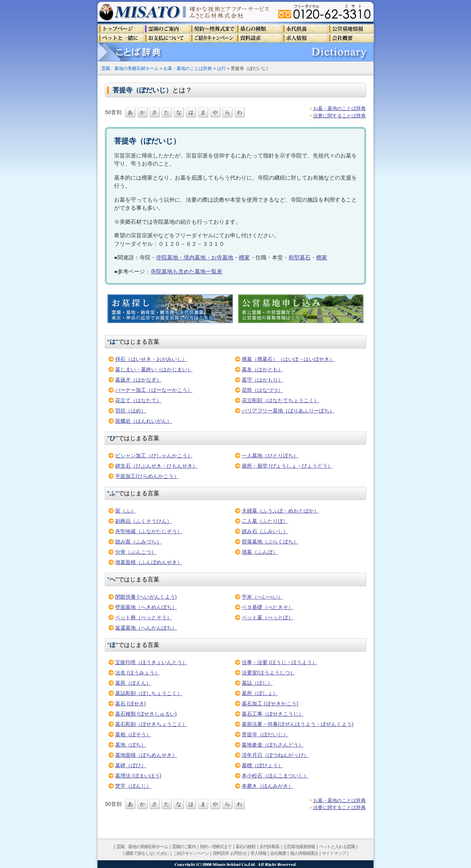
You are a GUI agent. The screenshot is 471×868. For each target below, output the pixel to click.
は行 (222, 68)
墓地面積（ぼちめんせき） (146, 755)
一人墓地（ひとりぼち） (270, 456)
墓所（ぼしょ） (260, 693)
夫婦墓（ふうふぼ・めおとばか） (280, 511)
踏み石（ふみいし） (265, 531)
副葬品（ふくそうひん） (144, 521)
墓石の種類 (245, 847)
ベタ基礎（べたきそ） (268, 607)
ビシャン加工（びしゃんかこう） (154, 456)
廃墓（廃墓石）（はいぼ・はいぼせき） (288, 359)
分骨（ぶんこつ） (136, 552)
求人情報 (258, 853)
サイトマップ (334, 853)
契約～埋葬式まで (216, 847)
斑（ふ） (125, 511)
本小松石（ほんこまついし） (275, 776)
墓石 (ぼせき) (130, 704)
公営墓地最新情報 (299, 847)
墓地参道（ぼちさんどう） (273, 745)
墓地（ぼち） (131, 745)
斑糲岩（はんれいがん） (144, 421)
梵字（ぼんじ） (133, 786)
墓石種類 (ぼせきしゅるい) (146, 714)
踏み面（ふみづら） (138, 542)
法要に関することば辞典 (339, 116)
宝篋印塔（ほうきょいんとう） (151, 662)
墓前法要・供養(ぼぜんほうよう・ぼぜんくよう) (298, 724)
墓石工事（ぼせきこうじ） (273, 714)
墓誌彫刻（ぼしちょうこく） (149, 693)
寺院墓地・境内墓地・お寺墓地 (195, 257)
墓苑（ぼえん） (133, 683)
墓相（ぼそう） (133, 734)
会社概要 (278, 853)
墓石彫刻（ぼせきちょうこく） (151, 724)
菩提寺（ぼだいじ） (265, 734)
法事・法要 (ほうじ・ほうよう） (279, 662)
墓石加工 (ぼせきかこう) (270, 704)
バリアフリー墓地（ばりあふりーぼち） (288, 411)
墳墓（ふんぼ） (260, 552)
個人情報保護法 (304, 853)
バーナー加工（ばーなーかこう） (154, 390)
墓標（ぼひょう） (262, 765)
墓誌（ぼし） (257, 683)
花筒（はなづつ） (262, 390)
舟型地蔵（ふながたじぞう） (149, 531)
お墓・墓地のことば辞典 (188, 68)
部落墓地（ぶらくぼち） (270, 542)
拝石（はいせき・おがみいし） (151, 359)
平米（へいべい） (262, 597)
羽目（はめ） (131, 411)
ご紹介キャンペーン (191, 853)
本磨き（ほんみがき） (268, 786)
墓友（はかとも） (262, 369)
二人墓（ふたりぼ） (265, 521)
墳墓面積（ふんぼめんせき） (149, 562)
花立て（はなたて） (138, 400)
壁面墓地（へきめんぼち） (146, 607)
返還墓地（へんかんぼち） (146, 628)
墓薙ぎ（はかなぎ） (138, 380)
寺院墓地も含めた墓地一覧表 (186, 271)
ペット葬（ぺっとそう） (144, 617)
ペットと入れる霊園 (337, 847)
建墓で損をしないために (147, 853)
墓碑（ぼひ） (131, 765)
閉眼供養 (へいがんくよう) (146, 597)
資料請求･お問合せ (229, 853)
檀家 (244, 257)
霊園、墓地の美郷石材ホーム (130, 68)
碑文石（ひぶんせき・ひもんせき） (156, 466)
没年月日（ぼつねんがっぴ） (275, 755)
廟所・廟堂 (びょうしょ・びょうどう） (287, 466)
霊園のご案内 (184, 847)
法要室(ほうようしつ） (268, 673)
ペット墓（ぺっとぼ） (268, 617)
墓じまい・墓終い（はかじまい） (154, 369)
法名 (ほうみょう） (137, 673)
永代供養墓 (269, 847)
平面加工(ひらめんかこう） (147, 476)
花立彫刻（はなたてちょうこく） (280, 400)
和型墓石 (300, 257)
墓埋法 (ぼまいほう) (138, 776)
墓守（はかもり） (262, 380)
